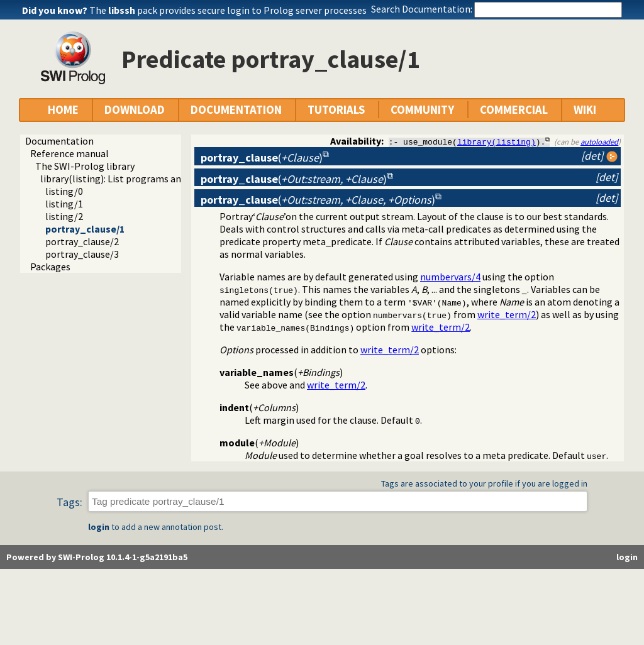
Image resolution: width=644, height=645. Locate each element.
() (262, 157)
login (99, 527)
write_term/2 (507, 314)
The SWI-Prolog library (85, 166)
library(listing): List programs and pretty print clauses (157, 179)
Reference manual (69, 153)
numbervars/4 (450, 277)
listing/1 (64, 204)
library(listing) (497, 141)
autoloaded (599, 141)
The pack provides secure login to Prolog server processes (228, 10)
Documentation (59, 141)
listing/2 (64, 216)
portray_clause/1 (85, 229)
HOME (63, 110)
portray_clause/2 (82, 241)
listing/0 (64, 191)
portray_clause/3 (82, 254)
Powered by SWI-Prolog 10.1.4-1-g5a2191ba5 (97, 558)
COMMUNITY (422, 110)
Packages (50, 267)
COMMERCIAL (514, 110)
